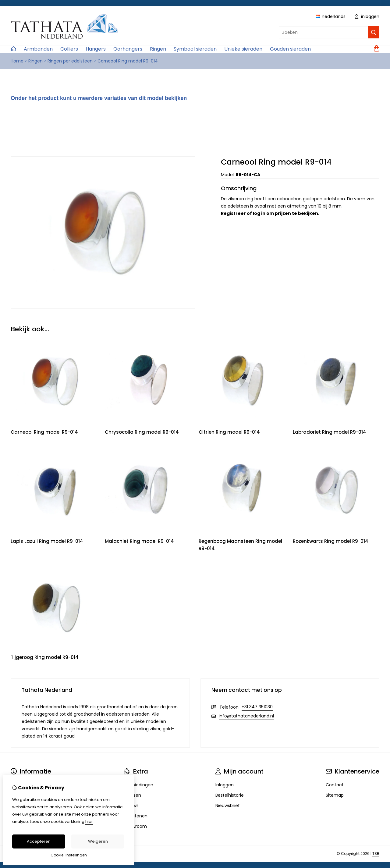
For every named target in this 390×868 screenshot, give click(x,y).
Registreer (233, 213)
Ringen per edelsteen (70, 61)
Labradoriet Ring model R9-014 (330, 432)
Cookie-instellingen (69, 855)
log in (259, 213)
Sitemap (335, 795)
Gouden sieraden (290, 49)
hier (89, 822)
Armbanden (38, 49)
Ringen (158, 49)
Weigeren (98, 841)
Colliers (69, 49)
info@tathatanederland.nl (246, 716)
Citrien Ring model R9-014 (229, 432)
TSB (376, 854)
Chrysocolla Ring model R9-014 (142, 432)
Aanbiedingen (139, 785)
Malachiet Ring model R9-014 (139, 541)
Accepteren (39, 841)
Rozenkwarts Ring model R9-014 (331, 541)
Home (17, 61)
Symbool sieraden (195, 49)
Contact (335, 785)
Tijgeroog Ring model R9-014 (45, 657)
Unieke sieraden (243, 49)
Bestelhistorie (230, 795)
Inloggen (225, 785)
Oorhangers (128, 49)
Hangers (96, 49)
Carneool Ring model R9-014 (128, 61)
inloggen (367, 16)
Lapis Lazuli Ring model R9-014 (47, 541)
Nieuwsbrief (228, 806)
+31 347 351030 (257, 707)
